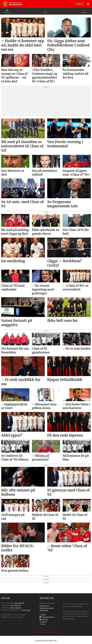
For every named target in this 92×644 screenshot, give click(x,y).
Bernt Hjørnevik (16, 605)
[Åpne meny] (88, 4)
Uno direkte (44, 610)
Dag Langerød (19, 603)
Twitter (44, 615)
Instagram (45, 619)
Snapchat (44, 622)
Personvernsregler (39, 632)
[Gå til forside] (12, 4)
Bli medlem (7, 13)
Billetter (45, 13)
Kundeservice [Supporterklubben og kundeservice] (44, 606)
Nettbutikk (84, 13)
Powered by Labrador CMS (46, 641)
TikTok (43, 624)
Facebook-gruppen (48, 617)
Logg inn (79, 4)
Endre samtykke (54, 632)
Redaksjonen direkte (47, 608)
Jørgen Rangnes (16, 608)
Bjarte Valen (26, 610)
